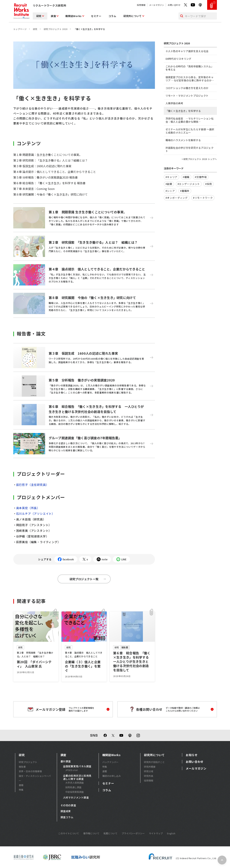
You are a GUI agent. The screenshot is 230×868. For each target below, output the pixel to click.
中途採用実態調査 (75, 792)
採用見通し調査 (73, 787)
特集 (21, 790)
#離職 (186, 177)
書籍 (21, 785)
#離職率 (185, 191)
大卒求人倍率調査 (75, 783)
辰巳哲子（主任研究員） (32, 485)
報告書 (22, 767)
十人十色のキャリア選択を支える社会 (187, 51)
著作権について (91, 833)
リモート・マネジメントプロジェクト (187, 96)
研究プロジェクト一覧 (88, 579)
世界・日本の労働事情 (30, 771)
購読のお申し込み (112, 776)
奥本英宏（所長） (27, 508)
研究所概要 (150, 767)
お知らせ (192, 755)
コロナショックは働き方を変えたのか (187, 88)
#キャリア (172, 177)
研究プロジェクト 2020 (56, 29)
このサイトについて (69, 833)
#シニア (170, 191)
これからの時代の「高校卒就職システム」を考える (190, 68)
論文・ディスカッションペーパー (35, 778)
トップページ (20, 29)
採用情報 (141, 5)
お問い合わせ (174, 5)
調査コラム (67, 817)
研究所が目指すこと (154, 762)
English (171, 833)
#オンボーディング (177, 198)
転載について (110, 833)
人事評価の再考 (174, 103)
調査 (53, 16)
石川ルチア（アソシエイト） (35, 514)
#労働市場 (201, 177)
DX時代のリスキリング (178, 59)
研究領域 (149, 771)
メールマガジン (157, 5)
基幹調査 (66, 761)
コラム (112, 16)
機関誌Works (73, 16)
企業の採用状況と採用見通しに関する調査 (77, 777)
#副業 (169, 184)
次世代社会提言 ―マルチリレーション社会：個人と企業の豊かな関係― (190, 120)
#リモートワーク (203, 198)
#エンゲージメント (189, 184)
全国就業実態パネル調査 (77, 766)
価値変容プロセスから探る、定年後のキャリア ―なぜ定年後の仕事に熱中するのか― (190, 79)
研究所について (133, 16)
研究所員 (149, 776)
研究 (39, 16)
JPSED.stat (72, 770)
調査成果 (66, 811)
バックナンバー (110, 762)
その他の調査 (68, 805)
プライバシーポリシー (133, 833)
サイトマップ (156, 833)
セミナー (96, 16)
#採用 (209, 184)
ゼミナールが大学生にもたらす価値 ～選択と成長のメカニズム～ (190, 131)
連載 (105, 771)
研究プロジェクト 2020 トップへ (200, 159)
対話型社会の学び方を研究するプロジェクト (190, 149)
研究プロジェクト (28, 762)
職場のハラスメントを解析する (183, 140)
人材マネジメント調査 (76, 798)
